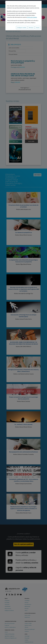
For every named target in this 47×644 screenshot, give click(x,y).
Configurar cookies (22, 28)
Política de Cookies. (32, 17)
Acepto (38, 28)
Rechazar (31, 28)
